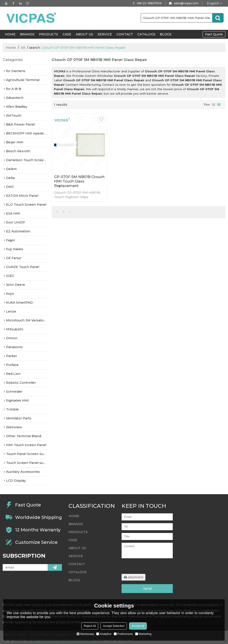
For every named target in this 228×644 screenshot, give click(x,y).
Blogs (166, 34)
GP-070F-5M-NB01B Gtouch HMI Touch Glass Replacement (79, 181)
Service (105, 34)
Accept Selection (114, 626)
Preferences (123, 634)
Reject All (90, 626)
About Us (84, 34)
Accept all (138, 626)
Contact (125, 34)
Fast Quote (214, 34)
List (214, 105)
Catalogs (146, 34)
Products (49, 34)
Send (147, 589)
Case (67, 34)
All (23, 48)
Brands (27, 34)
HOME (10, 34)
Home (11, 48)
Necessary (85, 634)
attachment (133, 577)
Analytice (104, 634)
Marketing (143, 634)
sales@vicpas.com (186, 3)
